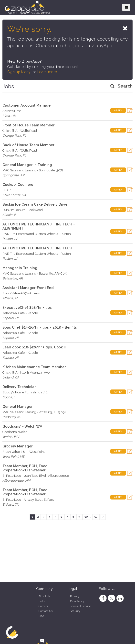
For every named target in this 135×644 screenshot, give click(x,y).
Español (23, 13)
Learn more (47, 72)
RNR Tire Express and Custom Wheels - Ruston (37, 234)
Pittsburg (9, 417)
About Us (44, 596)
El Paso (8, 505)
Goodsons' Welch (15, 432)
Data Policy (77, 601)
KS (19, 417)
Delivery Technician (20, 387)
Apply (118, 110)
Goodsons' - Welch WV (22, 426)
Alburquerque (13, 481)
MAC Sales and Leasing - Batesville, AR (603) (35, 273)
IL (15, 215)
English (11, 13)
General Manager (17, 406)
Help (42, 601)
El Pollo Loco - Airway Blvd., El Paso (28, 500)
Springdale (11, 175)
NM (28, 481)
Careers (43, 606)
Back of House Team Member (28, 145)
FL (24, 136)
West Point (10, 457)
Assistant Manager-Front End (28, 288)
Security (75, 611)
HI (17, 318)
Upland (8, 377)
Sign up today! (19, 72)
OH (14, 116)
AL (16, 298)
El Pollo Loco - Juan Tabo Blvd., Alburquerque (36, 476)
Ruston (8, 239)
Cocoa (7, 397)
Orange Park (12, 136)
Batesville (10, 278)
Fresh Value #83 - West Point (24, 452)
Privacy (75, 596)
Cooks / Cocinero (18, 184)
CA (24, 195)
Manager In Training (20, 268)
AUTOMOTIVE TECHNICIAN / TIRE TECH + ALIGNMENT (39, 226)
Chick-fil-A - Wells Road (20, 131)
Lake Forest (11, 195)
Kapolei (8, 318)
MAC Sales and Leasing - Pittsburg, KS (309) (34, 412)
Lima (6, 116)
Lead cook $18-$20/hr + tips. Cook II (34, 347)
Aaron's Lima (12, 111)
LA (16, 239)
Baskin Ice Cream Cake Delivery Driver (36, 204)
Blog (41, 616)
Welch (7, 437)
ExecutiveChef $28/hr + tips (27, 307)
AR (22, 175)
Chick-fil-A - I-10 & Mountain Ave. (26, 372)
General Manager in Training (27, 165)
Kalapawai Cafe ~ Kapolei (21, 313)
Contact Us (46, 611)
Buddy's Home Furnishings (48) (26, 392)
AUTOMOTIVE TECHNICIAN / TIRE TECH (37, 248)
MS (22, 457)
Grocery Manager (17, 446)
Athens (8, 298)
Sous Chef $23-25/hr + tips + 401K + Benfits (40, 327)
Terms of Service (80, 606)
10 (86, 517)
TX (17, 505)
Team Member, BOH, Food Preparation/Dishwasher (25, 468)
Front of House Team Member (28, 125)
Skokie (7, 215)
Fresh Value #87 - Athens (21, 293)
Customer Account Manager (27, 105)
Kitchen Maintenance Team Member (34, 367)
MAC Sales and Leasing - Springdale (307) (33, 170)
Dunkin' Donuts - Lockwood (23, 210)
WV (16, 437)
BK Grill (8, 190)
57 (96, 517)
